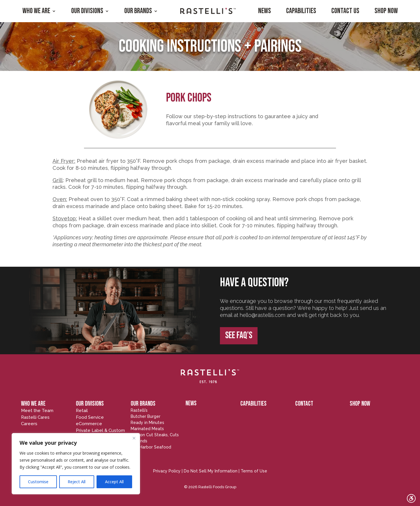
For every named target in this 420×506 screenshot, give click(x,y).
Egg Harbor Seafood (151, 447)
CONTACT (304, 404)
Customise (38, 482)
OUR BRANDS (143, 404)
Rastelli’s (139, 410)
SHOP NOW (360, 404)
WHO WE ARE (33, 404)
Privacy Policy (167, 471)
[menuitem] (208, 11)
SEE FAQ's (239, 335)
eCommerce (89, 424)
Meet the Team (37, 411)
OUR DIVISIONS (90, 404)
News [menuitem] (265, 11)
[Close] (134, 438)
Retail (82, 411)
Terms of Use (254, 471)
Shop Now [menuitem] (386, 11)
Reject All (77, 482)
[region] (76, 464)
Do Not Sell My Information (211, 471)
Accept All (114, 482)
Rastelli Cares (35, 417)
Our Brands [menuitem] (138, 11)
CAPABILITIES (253, 404)
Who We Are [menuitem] (36, 11)
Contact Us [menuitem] (345, 11)
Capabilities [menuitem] (301, 11)
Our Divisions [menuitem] (87, 11)
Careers (29, 424)
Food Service (90, 417)
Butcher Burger (146, 416)
